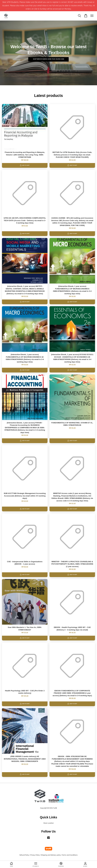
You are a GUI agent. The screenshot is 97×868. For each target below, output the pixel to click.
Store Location (49, 823)
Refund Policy (24, 855)
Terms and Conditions (70, 855)
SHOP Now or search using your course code (49, 59)
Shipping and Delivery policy (51, 855)
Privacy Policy (35, 855)
